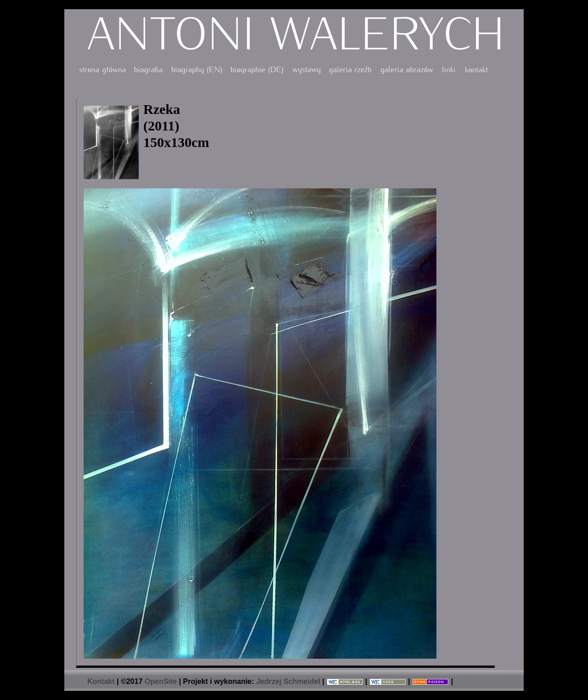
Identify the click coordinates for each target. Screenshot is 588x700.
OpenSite (161, 681)
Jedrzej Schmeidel (288, 681)
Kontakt (101, 681)
